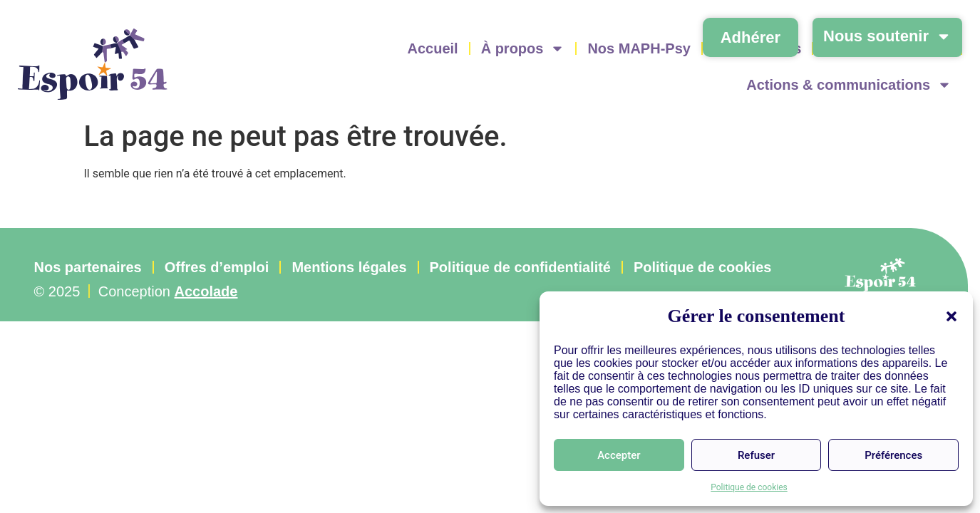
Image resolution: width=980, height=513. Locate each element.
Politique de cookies (749, 487)
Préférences (893, 455)
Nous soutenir (887, 36)
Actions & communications (849, 85)
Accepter (619, 455)
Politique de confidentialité (520, 267)
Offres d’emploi (217, 267)
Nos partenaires (88, 267)
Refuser (756, 455)
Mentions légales (349, 267)
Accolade (206, 291)
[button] (951, 316)
